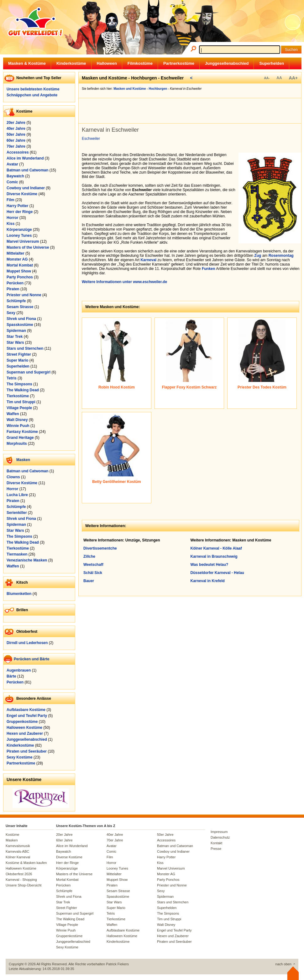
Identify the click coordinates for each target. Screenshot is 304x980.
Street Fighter (19, 354)
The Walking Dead (23, 390)
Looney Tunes (19, 236)
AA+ (293, 78)
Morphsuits (17, 444)
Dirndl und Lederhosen (27, 643)
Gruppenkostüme (22, 722)
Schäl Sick (93, 573)
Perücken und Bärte (31, 659)
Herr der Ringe (20, 212)
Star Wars (15, 343)
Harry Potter (17, 206)
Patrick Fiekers (117, 964)
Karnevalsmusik (18, 846)
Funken (209, 269)
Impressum (219, 832)
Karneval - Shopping (21, 880)
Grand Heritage (20, 438)
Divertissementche (100, 548)
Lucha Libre (17, 495)
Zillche (89, 556)
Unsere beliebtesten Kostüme (33, 89)
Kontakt (216, 843)
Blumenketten (19, 594)
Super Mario (17, 360)
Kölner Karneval (18, 857)
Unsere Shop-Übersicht (24, 885)
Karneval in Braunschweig (214, 556)
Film (10, 200)
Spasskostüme (20, 325)
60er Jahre (16, 140)
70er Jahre (16, 146)
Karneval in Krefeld (208, 581)
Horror (12, 218)
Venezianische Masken (27, 560)
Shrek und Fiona (21, 319)
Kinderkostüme (71, 63)
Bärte (11, 676)
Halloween (107, 63)
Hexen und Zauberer (25, 734)
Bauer (89, 581)
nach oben (283, 964)
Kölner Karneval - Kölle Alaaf (216, 548)
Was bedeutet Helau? (210, 565)
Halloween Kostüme (24, 728)
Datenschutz (220, 837)
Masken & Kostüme (27, 63)
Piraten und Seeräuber (27, 751)
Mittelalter (16, 253)
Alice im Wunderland (25, 158)
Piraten (13, 289)
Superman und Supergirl (29, 372)
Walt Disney (17, 420)
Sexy (11, 313)
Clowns (13, 477)
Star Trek (15, 337)
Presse (216, 849)
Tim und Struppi (21, 402)
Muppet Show (19, 271)
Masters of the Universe (28, 247)
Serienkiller (17, 513)
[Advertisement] (191, 111)
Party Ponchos (20, 277)
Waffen (13, 414)
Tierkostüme (18, 396)
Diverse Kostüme (22, 194)
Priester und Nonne (24, 295)
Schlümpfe (16, 301)
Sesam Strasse (20, 307)
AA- (267, 78)
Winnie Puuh (18, 426)
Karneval (148, 260)
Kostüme (12, 835)
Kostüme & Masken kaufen (26, 863)
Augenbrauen (19, 670)
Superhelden (272, 63)
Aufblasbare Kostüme (26, 710)
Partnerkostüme (179, 63)
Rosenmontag (281, 256)
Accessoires (18, 152)
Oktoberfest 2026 (19, 874)
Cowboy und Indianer (26, 188)
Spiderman (16, 331)
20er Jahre (16, 123)
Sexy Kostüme (20, 757)
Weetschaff (93, 565)
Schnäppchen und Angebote (32, 95)
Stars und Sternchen (25, 348)
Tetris (12, 378)
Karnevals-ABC (17, 851)
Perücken (15, 283)
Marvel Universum (23, 241)
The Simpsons (19, 384)
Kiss (10, 224)
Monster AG (17, 259)
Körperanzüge (19, 230)
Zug (258, 256)
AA (279, 78)
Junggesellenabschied (227, 63)
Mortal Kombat (20, 265)
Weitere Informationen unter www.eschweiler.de (124, 282)
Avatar (12, 164)
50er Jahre (16, 135)
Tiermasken (17, 554)
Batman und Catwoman (27, 170)
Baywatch (15, 176)
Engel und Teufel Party (27, 716)
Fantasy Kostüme (22, 432)
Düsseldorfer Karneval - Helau (217, 573)
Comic (12, 182)
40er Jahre (16, 129)
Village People (19, 408)
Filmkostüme (140, 63)
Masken (23, 460)
